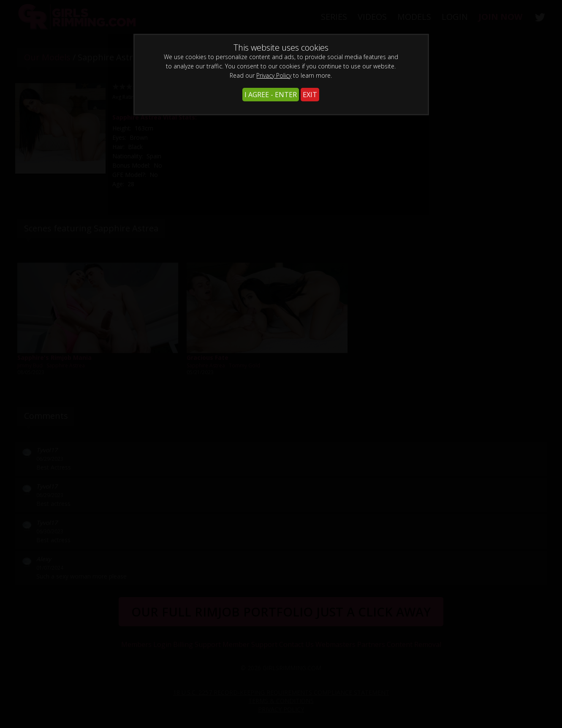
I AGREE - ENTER (271, 95)
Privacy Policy (274, 75)
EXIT (310, 95)
